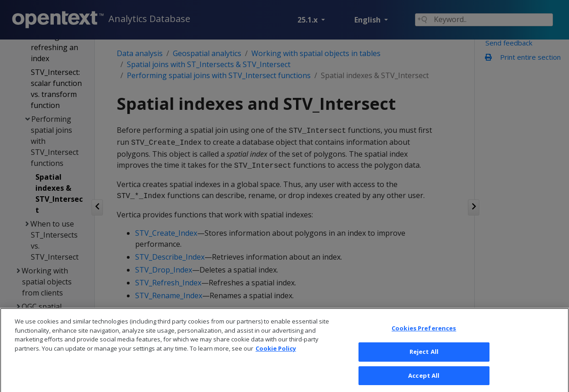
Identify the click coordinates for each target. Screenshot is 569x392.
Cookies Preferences (424, 336)
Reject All (424, 360)
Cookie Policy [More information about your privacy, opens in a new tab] (276, 357)
